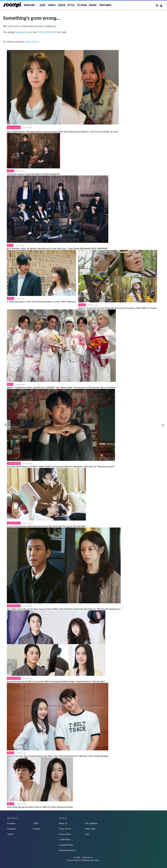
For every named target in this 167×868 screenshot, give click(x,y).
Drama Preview (14, 128)
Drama (10, 171)
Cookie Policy (65, 839)
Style (71, 5)
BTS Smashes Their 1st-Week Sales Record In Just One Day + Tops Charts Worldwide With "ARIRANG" (58, 248)
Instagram (11, 829)
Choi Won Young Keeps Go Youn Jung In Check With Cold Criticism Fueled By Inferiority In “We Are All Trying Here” (64, 609)
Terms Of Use (65, 829)
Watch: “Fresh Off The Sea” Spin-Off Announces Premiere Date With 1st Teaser (118, 308)
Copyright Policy (66, 845)
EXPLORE (29, 5)
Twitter (10, 834)
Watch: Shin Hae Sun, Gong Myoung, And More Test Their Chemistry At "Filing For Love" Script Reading (58, 756)
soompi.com (22, 32)
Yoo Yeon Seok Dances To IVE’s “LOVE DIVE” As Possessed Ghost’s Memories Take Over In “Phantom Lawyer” (61, 466)
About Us (63, 823)
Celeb (62, 5)
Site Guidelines (91, 823)
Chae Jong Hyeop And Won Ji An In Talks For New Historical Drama (40, 807)
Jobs (87, 834)
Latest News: (32, 42)
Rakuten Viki (89, 860)
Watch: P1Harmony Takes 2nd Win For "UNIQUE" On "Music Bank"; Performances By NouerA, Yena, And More (61, 387)
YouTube (37, 829)
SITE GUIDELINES (47, 32)
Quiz (43, 5)
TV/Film (82, 305)
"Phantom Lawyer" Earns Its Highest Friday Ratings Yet (33, 174)
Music (93, 5)
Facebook (11, 823)
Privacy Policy (65, 834)
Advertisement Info (67, 850)
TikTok (36, 823)
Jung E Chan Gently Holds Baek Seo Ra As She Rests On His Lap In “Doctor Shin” (46, 526)
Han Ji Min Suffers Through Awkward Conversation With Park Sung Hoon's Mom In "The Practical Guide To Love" (63, 132)
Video (52, 5)
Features (105, 5)
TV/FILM (82, 5)
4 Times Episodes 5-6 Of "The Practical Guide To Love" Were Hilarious (41, 302)
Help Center (90, 829)
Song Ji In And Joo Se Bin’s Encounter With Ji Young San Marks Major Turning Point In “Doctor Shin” (56, 681)
